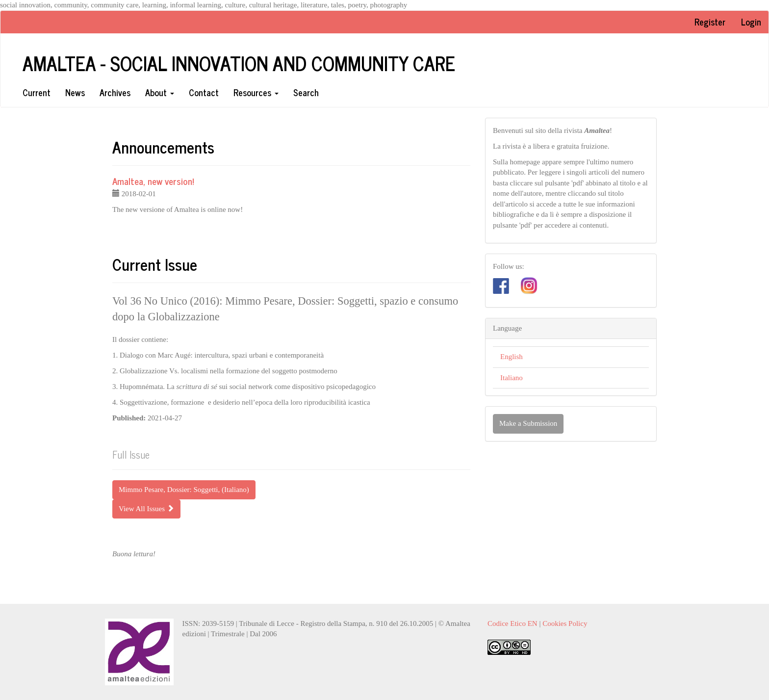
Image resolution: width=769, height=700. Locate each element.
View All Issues (146, 509)
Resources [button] (256, 92)
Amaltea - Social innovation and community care (239, 63)
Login (751, 22)
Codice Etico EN (513, 623)
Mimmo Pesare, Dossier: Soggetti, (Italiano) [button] (184, 490)
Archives (115, 92)
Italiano (512, 378)
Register (710, 22)
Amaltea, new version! (153, 181)
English (512, 357)
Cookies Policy (565, 623)
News (75, 92)
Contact (204, 92)
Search (306, 92)
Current (37, 92)
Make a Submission (528, 423)
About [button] (160, 92)
